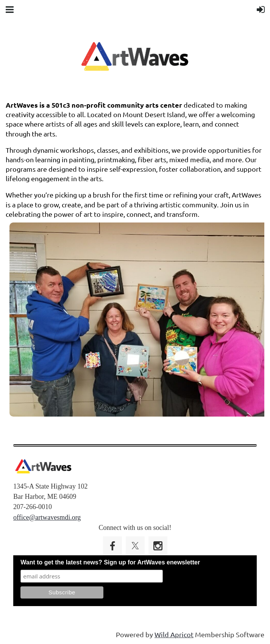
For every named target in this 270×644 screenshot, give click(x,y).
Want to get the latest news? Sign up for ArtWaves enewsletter (110, 562)
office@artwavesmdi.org (47, 517)
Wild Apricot (174, 634)
